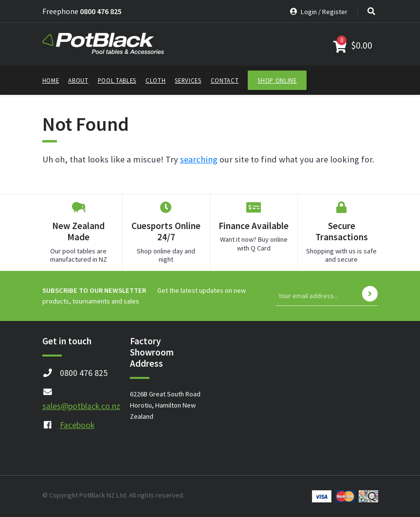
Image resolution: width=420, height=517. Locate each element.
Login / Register (319, 12)
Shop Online (277, 80)
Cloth (155, 80)
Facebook (77, 425)
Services (188, 80)
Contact (225, 80)
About (78, 80)
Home (51, 80)
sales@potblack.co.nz (81, 406)
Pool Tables (117, 80)
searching (199, 159)
